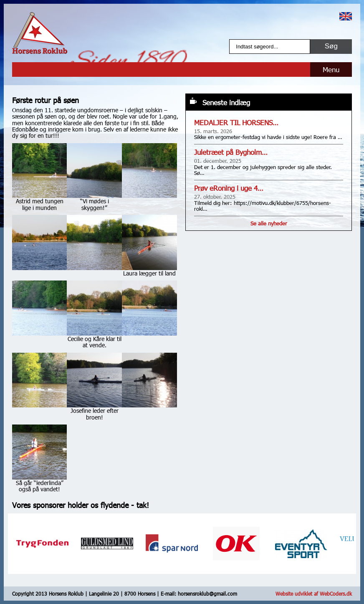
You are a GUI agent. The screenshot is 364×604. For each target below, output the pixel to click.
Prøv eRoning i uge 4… (229, 188)
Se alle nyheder (269, 223)
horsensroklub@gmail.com (207, 594)
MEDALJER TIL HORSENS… (236, 123)
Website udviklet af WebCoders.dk (314, 594)
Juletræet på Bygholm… (231, 152)
